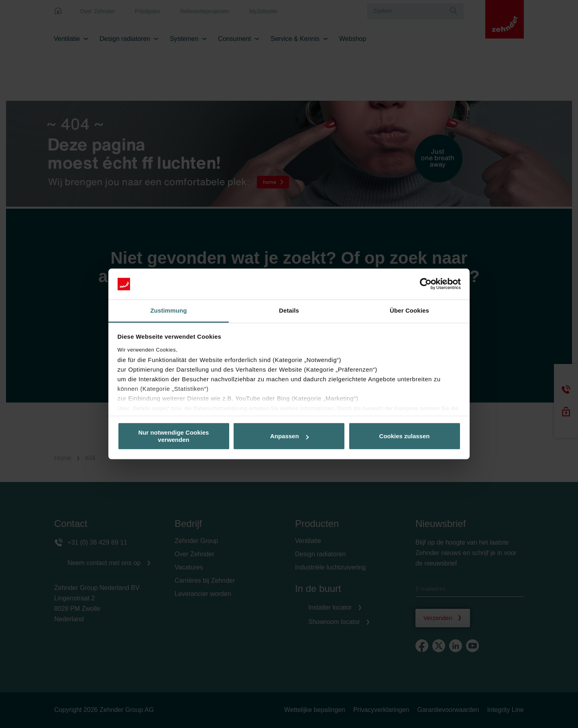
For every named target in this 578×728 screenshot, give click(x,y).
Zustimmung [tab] (169, 310)
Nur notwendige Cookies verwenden (174, 436)
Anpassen (289, 436)
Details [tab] (289, 310)
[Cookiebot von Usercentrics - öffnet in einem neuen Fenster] (426, 284)
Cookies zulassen (405, 436)
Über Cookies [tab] (409, 310)
